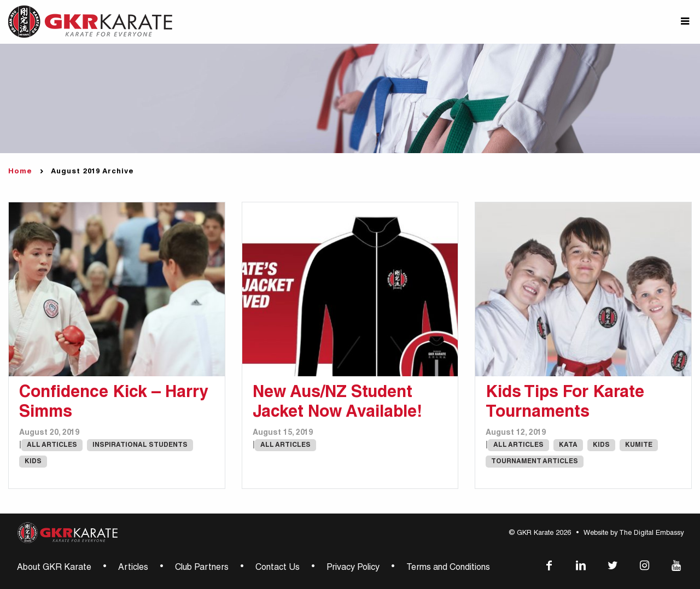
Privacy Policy (353, 568)
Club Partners (202, 568)
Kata (568, 445)
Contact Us (278, 568)
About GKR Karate (54, 568)
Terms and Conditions (448, 568)
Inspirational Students (140, 445)
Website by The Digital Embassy (634, 533)
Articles (133, 568)
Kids (33, 462)
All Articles (52, 445)
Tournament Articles (535, 462)
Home (20, 172)
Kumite (639, 445)
